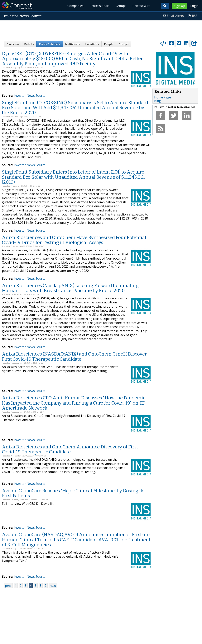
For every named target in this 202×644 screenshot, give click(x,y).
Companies (75, 6)
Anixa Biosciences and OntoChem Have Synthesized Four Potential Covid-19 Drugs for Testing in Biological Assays (74, 240)
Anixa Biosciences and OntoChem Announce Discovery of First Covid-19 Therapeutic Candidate (70, 449)
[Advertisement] (101, 29)
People (109, 44)
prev (8, 586)
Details (29, 44)
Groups (121, 6)
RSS (195, 16)
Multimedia (73, 44)
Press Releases (49, 44)
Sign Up (179, 6)
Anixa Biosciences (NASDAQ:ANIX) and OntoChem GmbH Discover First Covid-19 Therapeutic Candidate (74, 356)
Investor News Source (30, 96)
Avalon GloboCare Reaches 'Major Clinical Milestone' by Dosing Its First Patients (73, 493)
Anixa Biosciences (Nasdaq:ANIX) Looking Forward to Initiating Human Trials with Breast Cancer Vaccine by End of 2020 (70, 288)
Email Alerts (175, 16)
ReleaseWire (141, 6)
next (53, 586)
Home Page (163, 97)
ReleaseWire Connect (17, 6)
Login (194, 6)
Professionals (100, 6)
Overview (13, 44)
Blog (158, 101)
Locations (92, 44)
